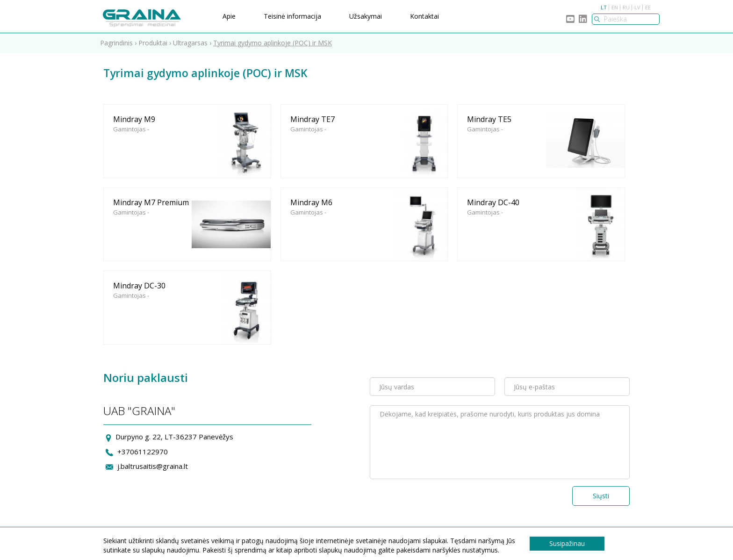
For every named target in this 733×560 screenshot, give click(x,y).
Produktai (153, 43)
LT (604, 7)
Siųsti (601, 496)
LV (637, 7)
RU (626, 7)
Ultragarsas (190, 43)
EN (615, 7)
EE (648, 7)
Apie (229, 16)
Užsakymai (366, 16)
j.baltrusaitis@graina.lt (153, 466)
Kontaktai (424, 16)
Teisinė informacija (292, 16)
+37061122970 (143, 452)
